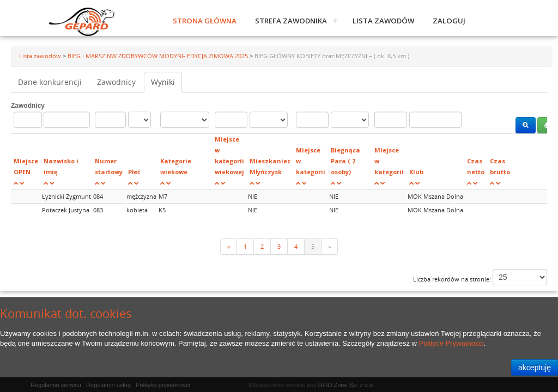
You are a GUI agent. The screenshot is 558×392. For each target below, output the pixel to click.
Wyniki (163, 82)
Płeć (134, 172)
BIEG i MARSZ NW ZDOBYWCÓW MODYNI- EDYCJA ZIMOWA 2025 (159, 56)
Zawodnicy (116, 82)
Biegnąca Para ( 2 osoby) (345, 161)
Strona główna (205, 21)
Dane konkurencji (50, 82)
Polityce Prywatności (451, 343)
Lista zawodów (383, 21)
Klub (416, 172)
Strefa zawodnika (291, 21)
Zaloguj (449, 21)
